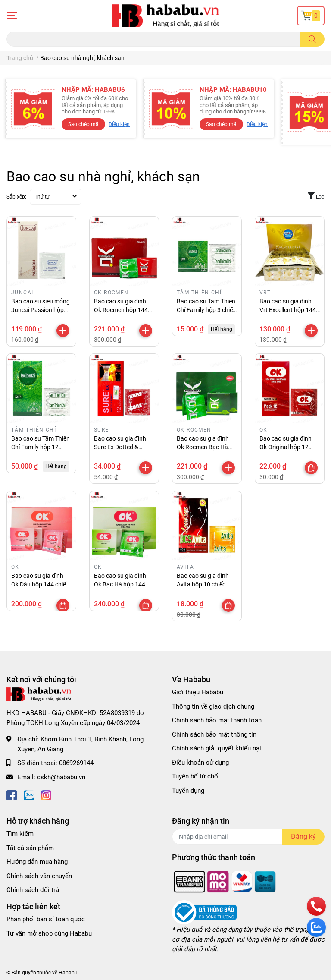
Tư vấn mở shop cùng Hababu (49, 933)
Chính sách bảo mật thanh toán (217, 720)
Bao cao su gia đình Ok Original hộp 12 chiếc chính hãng (286, 447)
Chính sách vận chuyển (39, 876)
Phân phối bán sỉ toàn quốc (46, 919)
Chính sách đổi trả (33, 890)
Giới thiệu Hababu (198, 692)
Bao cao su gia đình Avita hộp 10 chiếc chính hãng (203, 584)
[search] (312, 39)
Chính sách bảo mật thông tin (214, 734)
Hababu (68, 973)
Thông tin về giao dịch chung (213, 706)
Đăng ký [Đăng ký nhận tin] (303, 837)
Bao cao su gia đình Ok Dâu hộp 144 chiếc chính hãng (40, 584)
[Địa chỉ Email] (248, 837)
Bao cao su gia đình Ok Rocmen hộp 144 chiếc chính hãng (121, 310)
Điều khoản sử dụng (200, 763)
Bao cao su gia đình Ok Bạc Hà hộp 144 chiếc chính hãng (120, 584)
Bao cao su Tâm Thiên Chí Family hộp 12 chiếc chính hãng (41, 447)
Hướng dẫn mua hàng (37, 862)
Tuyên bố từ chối (196, 776)
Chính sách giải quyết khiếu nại (217, 748)
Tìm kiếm (20, 834)
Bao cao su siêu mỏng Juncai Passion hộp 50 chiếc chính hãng (41, 310)
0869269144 (76, 763)
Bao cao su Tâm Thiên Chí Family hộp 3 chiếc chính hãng (206, 310)
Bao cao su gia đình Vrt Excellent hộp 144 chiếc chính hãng (288, 310)
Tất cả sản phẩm (30, 848)
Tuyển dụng (188, 791)
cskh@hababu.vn (61, 777)
